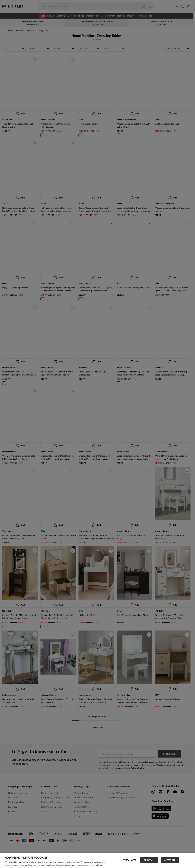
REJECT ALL (149, 860)
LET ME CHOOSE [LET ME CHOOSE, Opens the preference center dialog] (129, 860)
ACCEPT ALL (170, 860)
